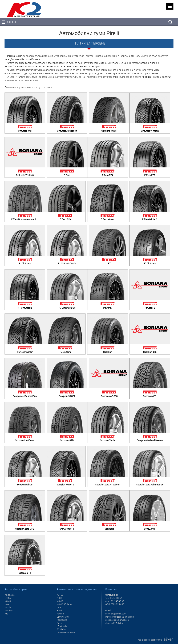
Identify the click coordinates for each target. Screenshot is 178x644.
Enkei (59, 610)
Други (60, 623)
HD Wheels (62, 626)
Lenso (7, 604)
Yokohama (9, 595)
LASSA (8, 598)
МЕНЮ (12, 22)
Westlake (9, 610)
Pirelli (7, 614)
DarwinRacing (63, 617)
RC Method (62, 629)
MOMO (8, 601)
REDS (59, 598)
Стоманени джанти (66, 632)
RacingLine (62, 620)
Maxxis (8, 607)
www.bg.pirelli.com (42, 87)
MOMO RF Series (64, 604)
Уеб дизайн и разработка (155, 640)
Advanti (60, 614)
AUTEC (60, 595)
